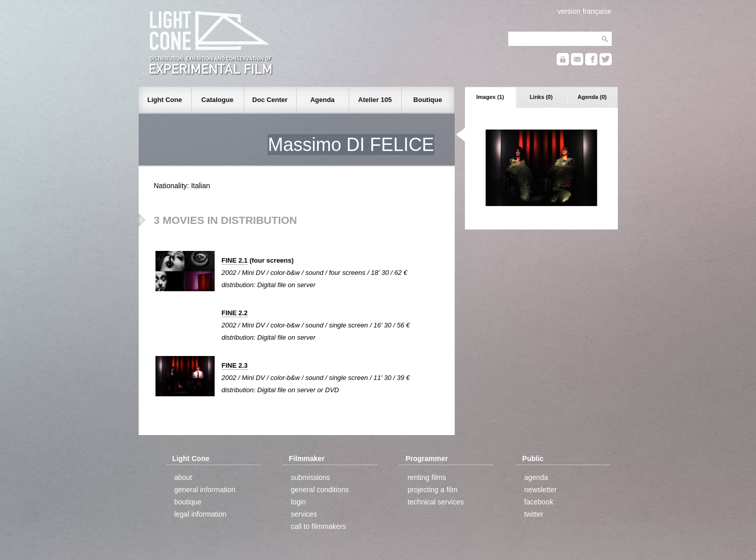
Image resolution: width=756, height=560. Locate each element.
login (299, 502)
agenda (536, 477)
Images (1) (490, 97)
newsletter (540, 490)
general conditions (320, 490)
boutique (188, 502)
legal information (201, 514)
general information (205, 490)
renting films (426, 477)
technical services (436, 502)
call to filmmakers (319, 526)
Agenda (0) (592, 97)
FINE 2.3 (235, 365)
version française (585, 11)
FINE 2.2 (235, 313)
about (183, 477)
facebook (539, 502)
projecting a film (432, 490)
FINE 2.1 (235, 260)
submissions (311, 477)
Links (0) (541, 97)
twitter (533, 514)
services (304, 514)
